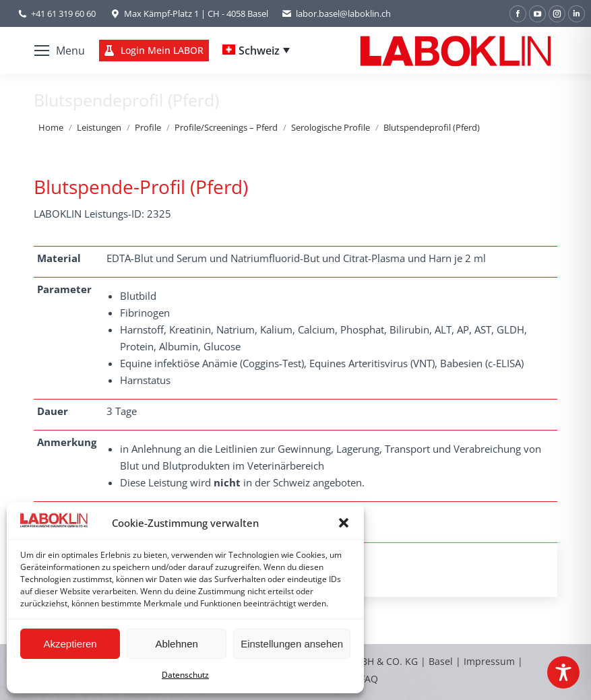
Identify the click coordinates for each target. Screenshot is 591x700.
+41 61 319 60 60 (63, 13)
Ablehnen (176, 644)
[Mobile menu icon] (60, 51)
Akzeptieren (70, 644)
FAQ (369, 679)
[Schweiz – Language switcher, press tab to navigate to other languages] (256, 51)
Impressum (489, 661)
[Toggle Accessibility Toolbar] (563, 672)
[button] (344, 523)
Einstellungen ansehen (292, 644)
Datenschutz (185, 675)
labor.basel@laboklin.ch (336, 14)
